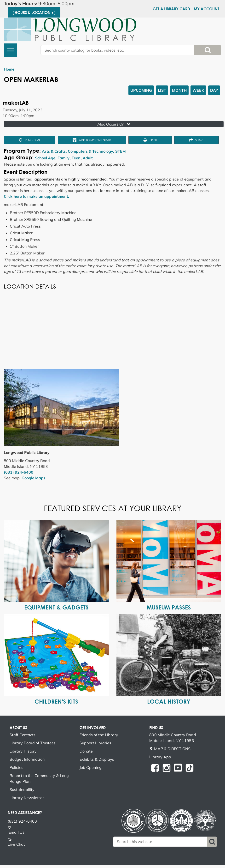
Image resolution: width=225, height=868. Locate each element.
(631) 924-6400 (19, 472)
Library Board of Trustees (33, 743)
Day (214, 90)
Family (63, 158)
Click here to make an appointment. (36, 196)
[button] (53, 4)
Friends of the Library (99, 735)
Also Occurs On (114, 124)
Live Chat (16, 844)
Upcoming (141, 90)
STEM (121, 151)
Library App (160, 757)
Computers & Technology (90, 151)
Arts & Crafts (54, 151)
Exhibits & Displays (97, 759)
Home (9, 69)
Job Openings (92, 767)
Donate (86, 751)
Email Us (17, 832)
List (162, 90)
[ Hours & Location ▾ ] (34, 12)
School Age (45, 158)
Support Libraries (95, 743)
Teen (76, 158)
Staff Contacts (23, 735)
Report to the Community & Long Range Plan (39, 778)
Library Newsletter (27, 798)
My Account (207, 9)
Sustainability (22, 790)
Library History (23, 751)
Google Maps (33, 478)
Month (179, 90)
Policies (16, 767)
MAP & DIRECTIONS (172, 749)
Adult (88, 158)
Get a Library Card (171, 9)
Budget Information (27, 759)
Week (198, 90)
